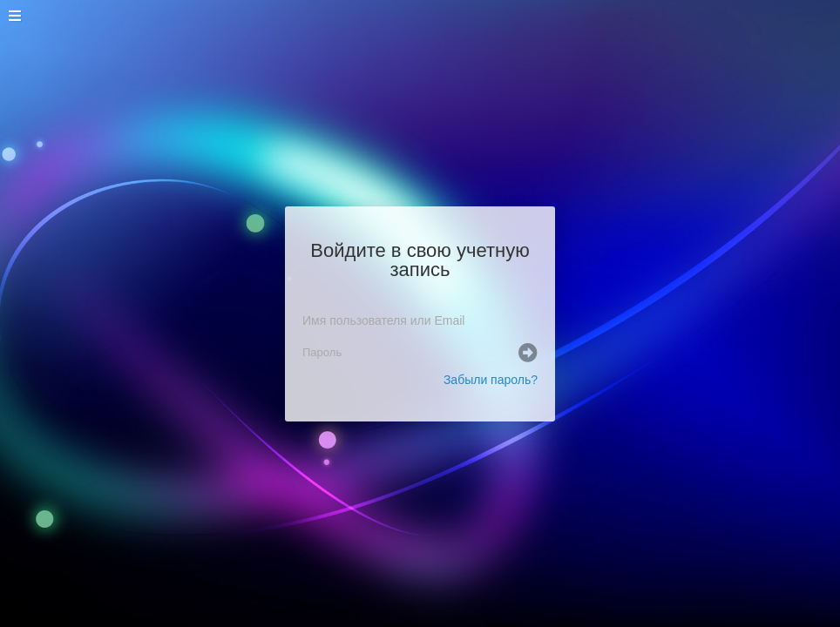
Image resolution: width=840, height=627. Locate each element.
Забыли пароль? (491, 380)
